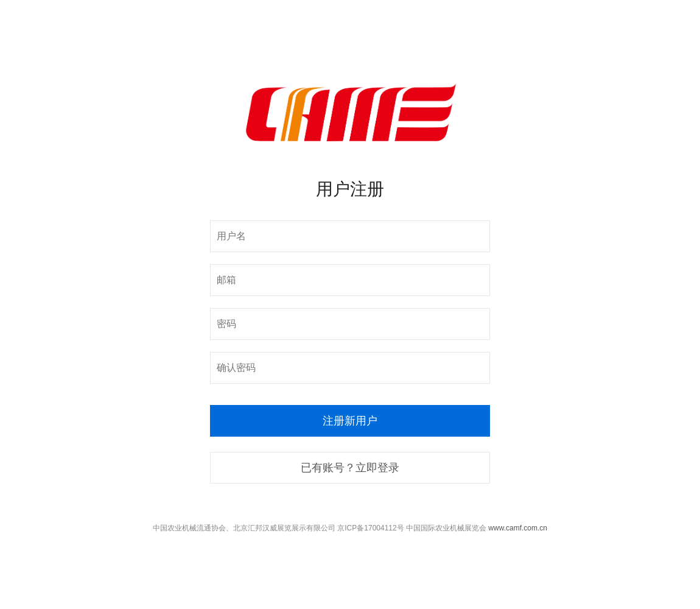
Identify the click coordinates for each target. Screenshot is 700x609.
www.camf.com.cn (518, 528)
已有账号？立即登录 (350, 468)
